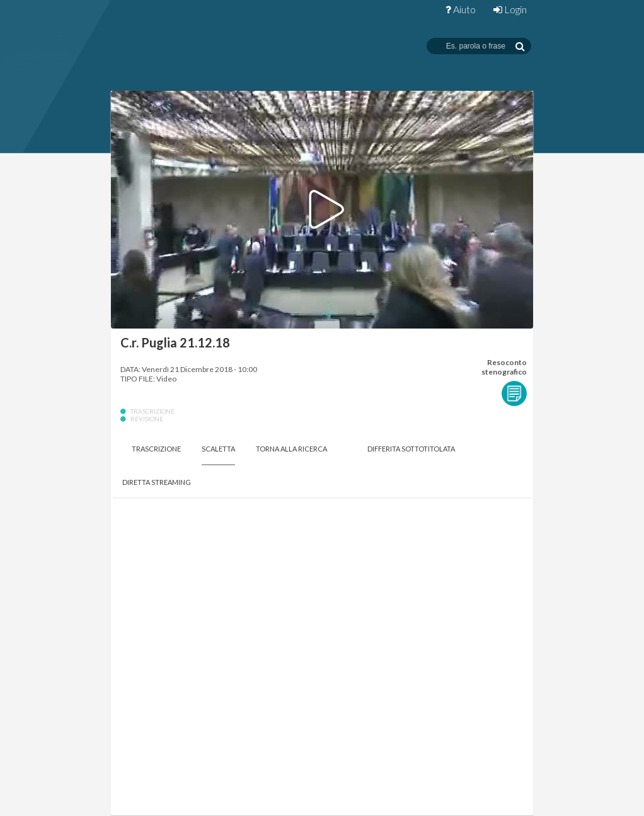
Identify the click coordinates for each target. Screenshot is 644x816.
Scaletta (218, 449)
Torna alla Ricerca (291, 449)
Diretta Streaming (157, 482)
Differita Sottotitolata (411, 449)
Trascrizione (156, 449)
